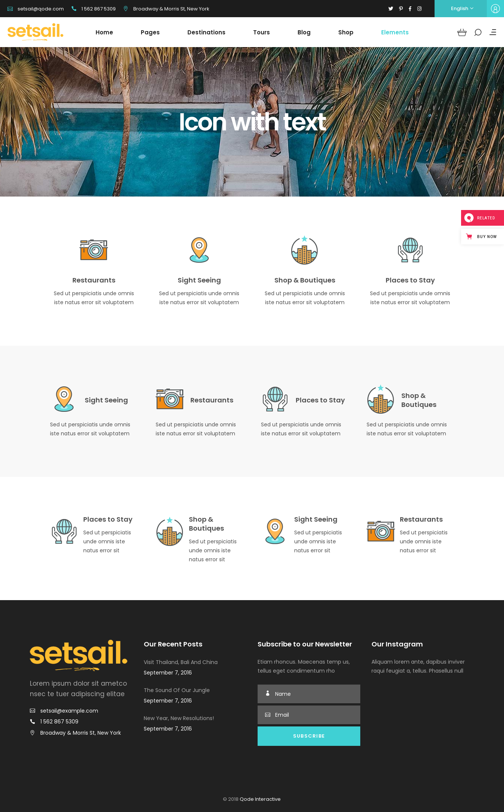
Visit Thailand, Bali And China (181, 662)
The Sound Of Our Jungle (177, 690)
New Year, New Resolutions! (179, 718)
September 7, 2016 (168, 673)
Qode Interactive (260, 799)
